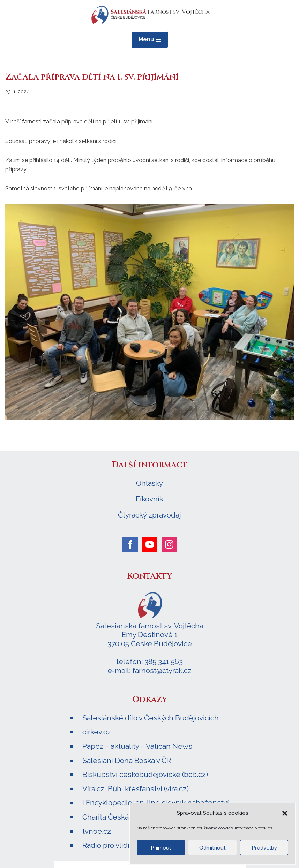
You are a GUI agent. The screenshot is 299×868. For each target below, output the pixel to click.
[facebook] (130, 544)
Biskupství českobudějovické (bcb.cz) (145, 774)
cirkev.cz (97, 732)
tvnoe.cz (97, 831)
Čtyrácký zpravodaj (149, 515)
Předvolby (264, 848)
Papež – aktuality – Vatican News (137, 746)
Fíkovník (149, 499)
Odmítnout (212, 848)
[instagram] (169, 544)
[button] (285, 813)
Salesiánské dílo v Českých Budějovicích (151, 718)
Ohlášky (149, 483)
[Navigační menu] (150, 40)
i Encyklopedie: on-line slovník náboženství (156, 803)
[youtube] (150, 544)
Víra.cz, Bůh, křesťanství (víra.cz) (136, 789)
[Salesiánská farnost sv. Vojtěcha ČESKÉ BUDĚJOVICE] (150, 15)
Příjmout (161, 848)
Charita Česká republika (122, 817)
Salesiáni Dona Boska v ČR (127, 760)
